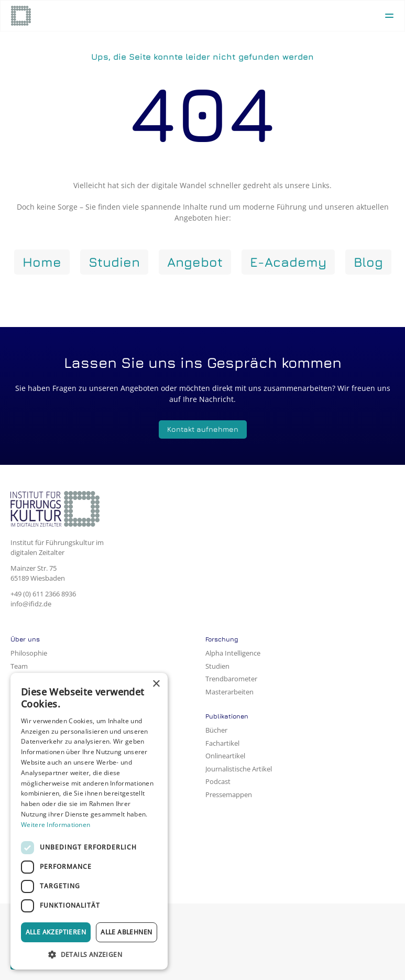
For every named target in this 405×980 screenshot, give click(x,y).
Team (19, 666)
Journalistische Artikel (239, 769)
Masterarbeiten (229, 692)
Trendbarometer (231, 679)
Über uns (25, 639)
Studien (217, 666)
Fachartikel (222, 743)
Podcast (218, 781)
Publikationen (227, 716)
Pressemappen (229, 794)
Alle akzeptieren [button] (56, 932)
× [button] (156, 684)
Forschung (222, 639)
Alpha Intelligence (233, 653)
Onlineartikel (225, 756)
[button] (89, 954)
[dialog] (89, 821)
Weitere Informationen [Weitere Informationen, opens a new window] (56, 825)
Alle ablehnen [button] (126, 932)
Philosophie (29, 653)
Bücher (216, 730)
